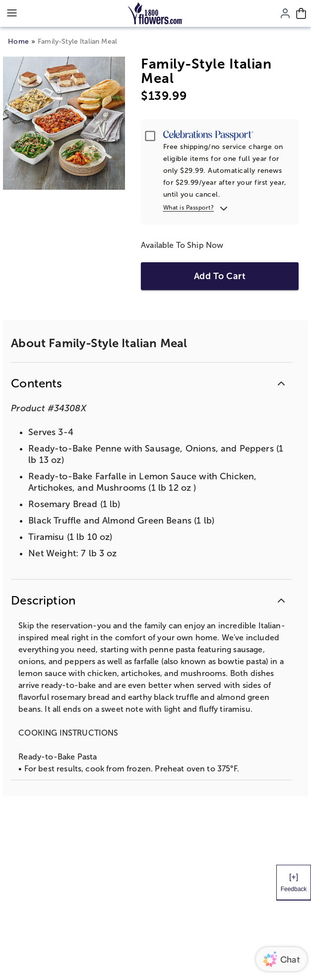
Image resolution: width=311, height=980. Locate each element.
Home (18, 41)
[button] (151, 383)
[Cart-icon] (301, 13)
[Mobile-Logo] (155, 13)
